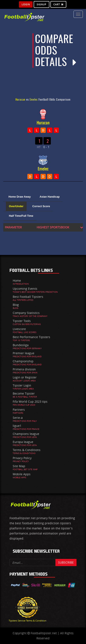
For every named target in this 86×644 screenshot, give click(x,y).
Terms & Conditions (27, 450)
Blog (16, 305)
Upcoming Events (25, 289)
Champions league (26, 434)
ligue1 (17, 426)
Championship (23, 361)
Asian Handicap (50, 197)
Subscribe (66, 562)
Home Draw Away (20, 197)
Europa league (23, 442)
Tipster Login (22, 385)
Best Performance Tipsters (31, 337)
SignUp (42, 4)
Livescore (19, 329)
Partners (19, 410)
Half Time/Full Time (21, 216)
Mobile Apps (22, 474)
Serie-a (18, 418)
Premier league (24, 353)
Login (26, 4)
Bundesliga (21, 345)
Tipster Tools (22, 321)
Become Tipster (24, 393)
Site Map (19, 466)
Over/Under (16, 206)
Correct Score (41, 206)
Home (17, 281)
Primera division (24, 369)
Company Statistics (26, 313)
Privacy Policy (22, 458)
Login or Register (25, 377)
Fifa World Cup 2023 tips (30, 401)
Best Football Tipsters (28, 297)
